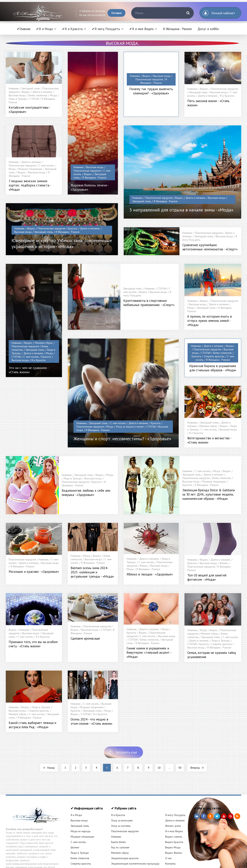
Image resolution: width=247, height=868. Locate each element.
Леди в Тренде (80, 824)
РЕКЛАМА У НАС (80, 840)
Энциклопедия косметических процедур (135, 835)
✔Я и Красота (72, 29)
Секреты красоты (81, 835)
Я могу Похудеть (175, 786)
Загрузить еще (122, 723)
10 (159, 739)
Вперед (197, 739)
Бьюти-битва (118, 813)
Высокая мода (79, 792)
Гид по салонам (120, 819)
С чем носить (78, 813)
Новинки (116, 808)
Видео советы (174, 808)
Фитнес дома (173, 797)
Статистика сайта (175, 840)
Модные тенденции (82, 808)
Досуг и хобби (208, 29)
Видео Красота (174, 813)
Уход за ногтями (121, 797)
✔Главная (24, 29)
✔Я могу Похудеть (106, 29)
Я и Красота (118, 786)
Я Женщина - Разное (177, 29)
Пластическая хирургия (125, 802)
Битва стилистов (80, 829)
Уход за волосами (122, 792)
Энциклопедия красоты (125, 829)
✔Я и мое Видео (141, 29)
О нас (168, 829)
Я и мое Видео (174, 802)
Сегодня (116, 13)
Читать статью (35, 842)
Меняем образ (120, 824)
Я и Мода (76, 786)
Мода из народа (80, 802)
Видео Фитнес (174, 824)
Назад (49, 739)
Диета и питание (175, 792)
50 (180, 739)
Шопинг (75, 819)
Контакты (170, 835)
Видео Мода (173, 819)
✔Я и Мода (44, 29)
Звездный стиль (80, 797)
